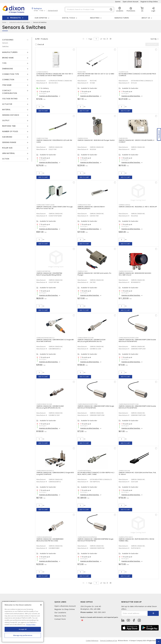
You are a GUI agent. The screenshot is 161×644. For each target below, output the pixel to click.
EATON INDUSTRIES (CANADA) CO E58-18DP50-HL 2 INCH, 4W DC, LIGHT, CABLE (96, 473)
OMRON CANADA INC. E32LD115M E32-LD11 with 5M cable (54, 141)
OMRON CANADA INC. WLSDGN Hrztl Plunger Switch (96, 140)
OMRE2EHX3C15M (84, 205)
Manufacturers (122, 18)
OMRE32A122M (124, 471)
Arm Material (9, 153)
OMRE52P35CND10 (126, 537)
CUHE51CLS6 (123, 72)
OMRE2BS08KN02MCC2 (45, 338)
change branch (53, 11)
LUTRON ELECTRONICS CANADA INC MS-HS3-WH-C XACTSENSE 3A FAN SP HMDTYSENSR (55, 75)
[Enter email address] (135, 613)
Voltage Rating (10, 99)
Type (4, 63)
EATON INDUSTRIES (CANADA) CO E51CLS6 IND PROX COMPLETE (137, 75)
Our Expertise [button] (41, 18)
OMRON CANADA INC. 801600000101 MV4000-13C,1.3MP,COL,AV (135, 274)
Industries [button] (95, 18)
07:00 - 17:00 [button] (39, 11)
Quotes (118, 2)
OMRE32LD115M (42, 138)
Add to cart (43, 111)
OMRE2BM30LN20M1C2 (45, 471)
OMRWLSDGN (83, 138)
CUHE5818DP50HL (84, 471)
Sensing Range (9, 142)
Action (6, 159)
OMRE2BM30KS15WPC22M (129, 404)
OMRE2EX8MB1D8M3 (44, 537)
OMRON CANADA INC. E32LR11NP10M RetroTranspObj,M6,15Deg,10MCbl (49, 274)
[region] (23, 622)
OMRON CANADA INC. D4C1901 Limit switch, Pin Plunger (94, 274)
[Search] (89, 9)
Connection (8, 80)
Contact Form (60, 619)
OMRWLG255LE (124, 205)
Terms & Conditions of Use (109, 641)
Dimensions (8, 69)
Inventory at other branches (49, 96)
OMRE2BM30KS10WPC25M (87, 404)
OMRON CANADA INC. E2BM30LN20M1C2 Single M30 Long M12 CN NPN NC (55, 473)
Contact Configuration (10, 92)
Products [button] (15, 18)
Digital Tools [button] (69, 18)
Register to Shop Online (149, 2)
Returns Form (60, 616)
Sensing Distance (11, 115)
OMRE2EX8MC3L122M (86, 338)
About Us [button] (146, 18)
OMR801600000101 (126, 271)
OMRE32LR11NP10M (43, 271)
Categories (8, 40)
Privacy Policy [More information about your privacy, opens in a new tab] (31, 624)
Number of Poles (10, 131)
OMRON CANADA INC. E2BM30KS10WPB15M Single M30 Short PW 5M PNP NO (95, 540)
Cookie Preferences (92, 641)
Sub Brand (7, 137)
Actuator (7, 104)
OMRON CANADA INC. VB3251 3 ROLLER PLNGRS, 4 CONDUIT (136, 141)
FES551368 (82, 72)
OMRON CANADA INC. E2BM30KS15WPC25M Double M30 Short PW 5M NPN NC (137, 341)
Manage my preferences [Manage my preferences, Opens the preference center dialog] (23, 635)
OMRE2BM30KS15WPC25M (129, 338)
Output (6, 120)
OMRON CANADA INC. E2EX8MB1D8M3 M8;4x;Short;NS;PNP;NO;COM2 (50, 540)
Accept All (23, 629)
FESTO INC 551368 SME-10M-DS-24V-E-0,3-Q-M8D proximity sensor (96, 75)
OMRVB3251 (123, 138)
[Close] (41, 605)
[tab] (15, 40)
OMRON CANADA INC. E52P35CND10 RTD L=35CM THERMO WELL (136, 540)
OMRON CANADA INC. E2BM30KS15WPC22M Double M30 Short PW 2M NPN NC (137, 407)
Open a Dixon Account (131, 2)
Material (6, 110)
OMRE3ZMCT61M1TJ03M (45, 205)
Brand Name (8, 58)
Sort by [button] (154, 39)
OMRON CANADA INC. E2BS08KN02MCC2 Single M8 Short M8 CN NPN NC (55, 341)
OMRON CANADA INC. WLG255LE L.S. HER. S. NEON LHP (138, 207)
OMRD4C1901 (83, 271)
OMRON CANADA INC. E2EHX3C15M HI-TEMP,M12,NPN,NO (91, 208)
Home (4, 22)
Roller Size (7, 148)
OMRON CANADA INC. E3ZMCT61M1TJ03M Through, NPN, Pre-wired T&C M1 (55, 208)
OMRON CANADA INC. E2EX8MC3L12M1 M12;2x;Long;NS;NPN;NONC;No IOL (50, 407)
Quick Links (60, 602)
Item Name (7, 85)
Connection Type (11, 74)
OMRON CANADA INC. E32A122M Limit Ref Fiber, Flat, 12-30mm (137, 473)
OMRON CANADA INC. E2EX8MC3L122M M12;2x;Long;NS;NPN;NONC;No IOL (91, 341)
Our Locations (60, 612)
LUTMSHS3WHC (42, 72)
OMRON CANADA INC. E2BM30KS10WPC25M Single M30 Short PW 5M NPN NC (96, 407)
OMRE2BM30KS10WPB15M (87, 537)
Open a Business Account (65, 606)
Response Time (9, 126)
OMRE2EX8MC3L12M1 (44, 404)
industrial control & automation (20, 22)
